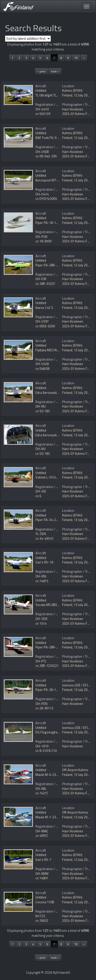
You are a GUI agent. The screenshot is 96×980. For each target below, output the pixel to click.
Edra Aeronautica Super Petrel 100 (60, 393)
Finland (67, 95)
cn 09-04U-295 (46, 156)
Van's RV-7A (44, 562)
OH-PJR (41, 279)
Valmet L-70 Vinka (48, 477)
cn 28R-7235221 (47, 666)
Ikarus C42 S (44, 308)
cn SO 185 (43, 411)
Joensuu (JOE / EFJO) (77, 685)
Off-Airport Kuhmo (75, 770)
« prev (41, 71)
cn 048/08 (42, 369)
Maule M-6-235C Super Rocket (57, 775)
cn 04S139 (43, 114)
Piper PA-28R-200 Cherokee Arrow (60, 265)
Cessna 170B (45, 902)
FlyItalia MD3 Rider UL (51, 350)
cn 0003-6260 (45, 326)
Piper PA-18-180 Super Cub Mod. (59, 223)
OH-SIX (41, 491)
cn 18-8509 (43, 241)
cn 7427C (42, 793)
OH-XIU (41, 406)
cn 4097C (42, 836)
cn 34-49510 (44, 538)
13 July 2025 (82, 308)
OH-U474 (42, 194)
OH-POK (41, 237)
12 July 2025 (82, 95)
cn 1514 (41, 623)
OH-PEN (41, 704)
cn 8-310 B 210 (46, 751)
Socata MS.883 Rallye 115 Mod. (58, 605)
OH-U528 (42, 364)
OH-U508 (42, 152)
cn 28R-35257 (45, 284)
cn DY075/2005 (46, 199)
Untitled (41, 90)
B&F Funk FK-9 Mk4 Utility (53, 138)
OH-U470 (42, 109)
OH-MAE (42, 831)
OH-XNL (41, 576)
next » (55, 71)
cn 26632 (42, 921)
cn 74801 (42, 878)
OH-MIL (41, 789)
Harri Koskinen (73, 109)
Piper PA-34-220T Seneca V (55, 520)
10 (76, 58)
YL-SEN (41, 534)
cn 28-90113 (44, 708)
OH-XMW (42, 874)
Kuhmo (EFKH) (72, 90)
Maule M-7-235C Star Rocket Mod (60, 817)
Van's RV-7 (43, 860)
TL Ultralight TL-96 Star (52, 95)
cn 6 (38, 496)
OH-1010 (42, 746)
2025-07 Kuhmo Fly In (77, 114)
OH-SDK (41, 619)
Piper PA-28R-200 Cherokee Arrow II (62, 647)
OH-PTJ (41, 661)
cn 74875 (42, 581)
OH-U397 (42, 321)
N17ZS (40, 916)
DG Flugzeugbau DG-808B (54, 732)
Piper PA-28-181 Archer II (54, 690)
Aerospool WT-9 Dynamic (54, 180)
